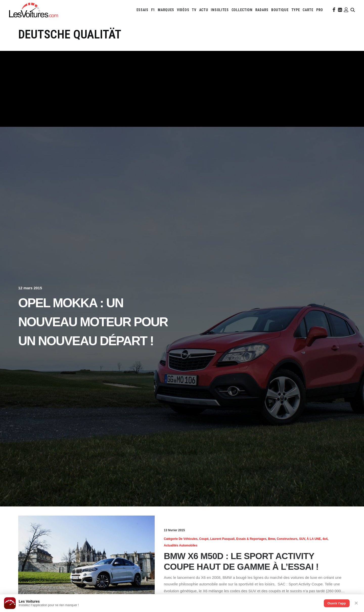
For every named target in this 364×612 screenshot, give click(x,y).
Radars (262, 10)
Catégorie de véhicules (181, 539)
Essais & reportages (251, 539)
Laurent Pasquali (222, 539)
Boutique (280, 10)
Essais (142, 10)
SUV (302, 539)
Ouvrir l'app (337, 603)
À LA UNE (314, 539)
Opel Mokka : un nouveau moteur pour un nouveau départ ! (93, 322)
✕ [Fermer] (356, 603)
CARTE (308, 10)
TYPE (296, 10)
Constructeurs (287, 539)
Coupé (204, 539)
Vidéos (183, 10)
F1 (153, 10)
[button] (333, 10)
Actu (204, 10)
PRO (320, 10)
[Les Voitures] (34, 10)
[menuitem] (142, 10)
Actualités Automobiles (181, 545)
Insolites (220, 10)
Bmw (271, 539)
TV (194, 10)
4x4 (325, 539)
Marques (166, 10)
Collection (242, 10)
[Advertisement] (182, 89)
